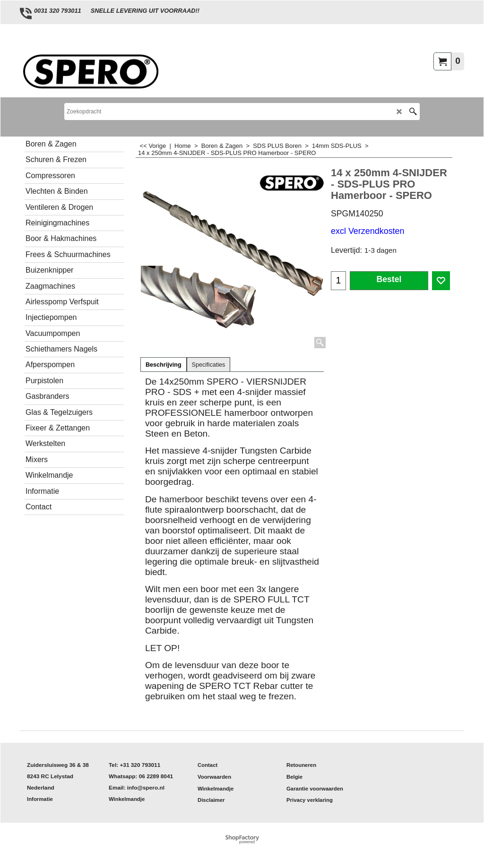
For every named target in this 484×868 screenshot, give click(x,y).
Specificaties (209, 365)
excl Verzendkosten (368, 231)
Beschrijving (164, 365)
